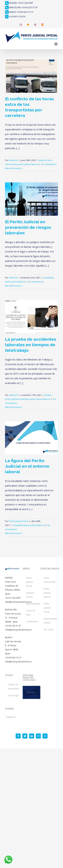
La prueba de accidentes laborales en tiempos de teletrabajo (31, 345)
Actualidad (48, 278)
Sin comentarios (49, 164)
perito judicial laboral (28, 164)
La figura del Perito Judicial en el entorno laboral (27, 466)
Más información (13, 168)
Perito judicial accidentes (17, 399)
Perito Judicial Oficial (19, 521)
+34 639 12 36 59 (15, 17)
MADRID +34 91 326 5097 (19, 3)
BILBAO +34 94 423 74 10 (19, 12)
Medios (42, 160)
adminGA (13, 160)
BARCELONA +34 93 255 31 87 (21, 8)
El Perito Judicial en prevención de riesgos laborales (28, 227)
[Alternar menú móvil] (56, 44)
